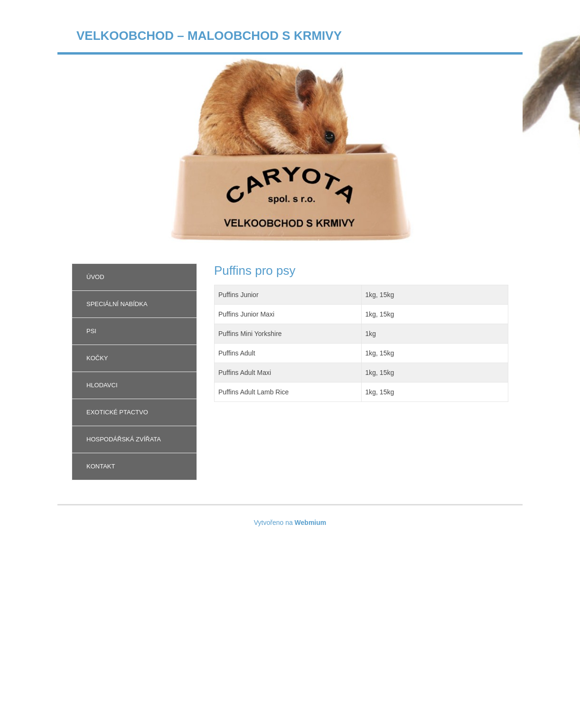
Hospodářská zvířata (124, 439)
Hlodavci (102, 385)
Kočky (97, 358)
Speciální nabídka (117, 304)
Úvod (95, 277)
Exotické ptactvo (117, 412)
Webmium (311, 523)
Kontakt (101, 466)
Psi (91, 331)
